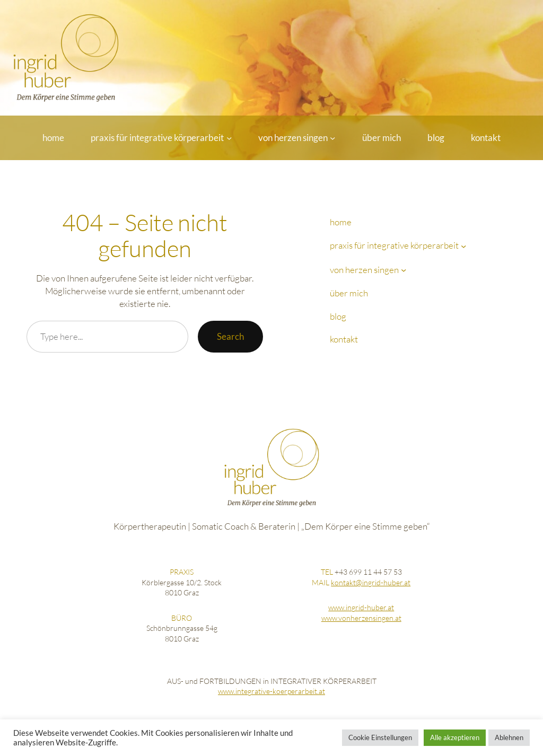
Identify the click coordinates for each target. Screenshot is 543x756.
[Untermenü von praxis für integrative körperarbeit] (229, 138)
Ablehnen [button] (509, 737)
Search (230, 336)
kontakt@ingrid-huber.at (371, 582)
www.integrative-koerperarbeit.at (271, 691)
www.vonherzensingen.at (361, 618)
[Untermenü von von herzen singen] (332, 138)
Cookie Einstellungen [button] (380, 737)
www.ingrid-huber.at (361, 607)
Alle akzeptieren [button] (455, 737)
